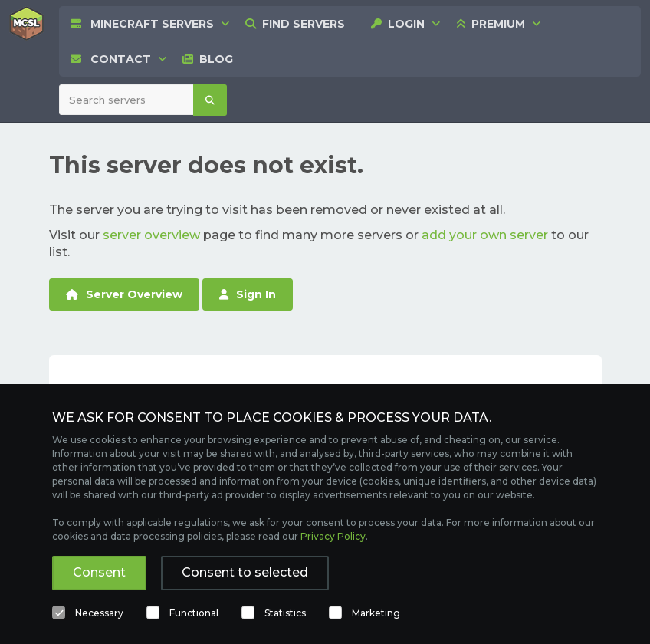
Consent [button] (99, 572)
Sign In (248, 294)
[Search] (210, 100)
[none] (142, 24)
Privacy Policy (333, 536)
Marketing (376, 613)
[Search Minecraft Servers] (126, 100)
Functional (194, 613)
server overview (151, 235)
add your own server (485, 235)
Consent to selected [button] (245, 572)
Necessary (99, 613)
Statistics (285, 613)
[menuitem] (295, 24)
